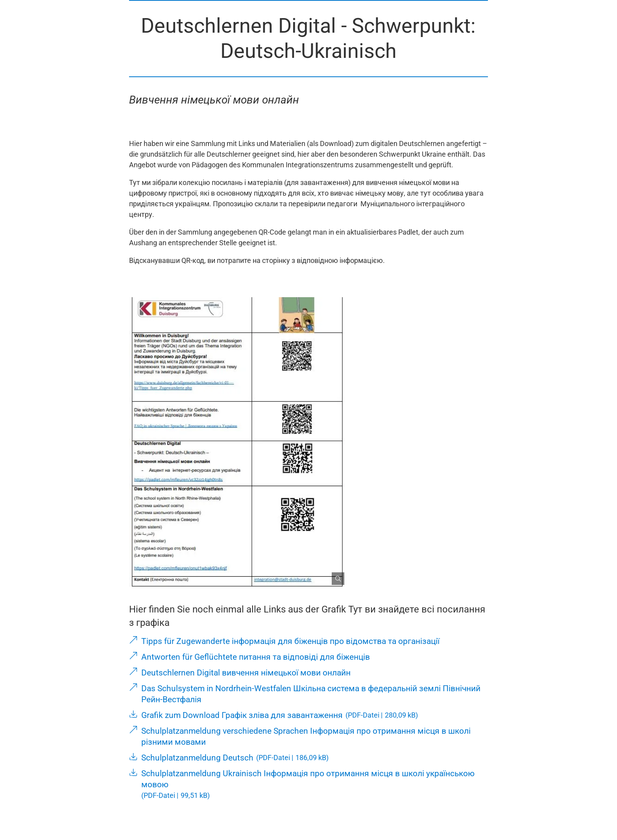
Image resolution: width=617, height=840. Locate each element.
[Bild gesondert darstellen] (335, 575)
